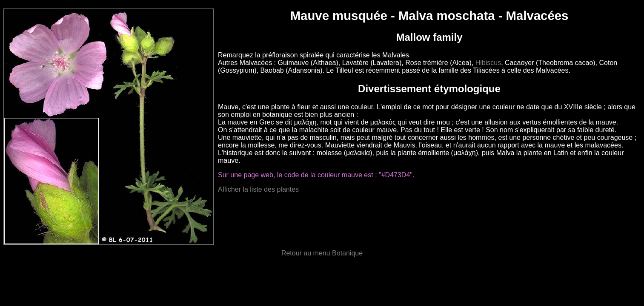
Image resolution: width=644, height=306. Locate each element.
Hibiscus (488, 63)
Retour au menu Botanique (322, 253)
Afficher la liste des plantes (258, 189)
